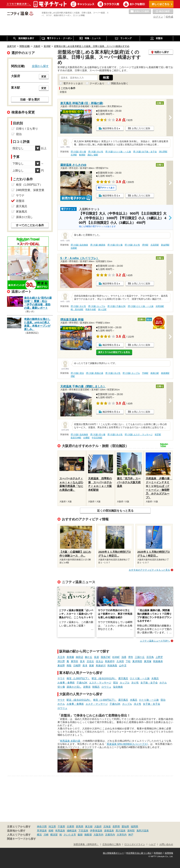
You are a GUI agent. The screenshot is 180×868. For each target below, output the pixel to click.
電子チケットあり (73, 83)
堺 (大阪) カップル (97, 306)
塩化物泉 (118, 687)
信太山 (99, 661)
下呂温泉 (83, 831)
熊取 (69, 666)
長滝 (85, 666)
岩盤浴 (87, 687)
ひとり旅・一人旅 (140, 678)
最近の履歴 (163, 12)
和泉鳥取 (112, 666)
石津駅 (74, 155)
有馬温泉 (60, 831)
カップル (125, 683)
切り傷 (61, 687)
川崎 (46, 835)
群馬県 (80, 826)
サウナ (61, 678)
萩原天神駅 (76, 438)
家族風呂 (22, 212)
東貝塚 (148, 661)
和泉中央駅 (91, 309)
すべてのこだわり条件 (30, 225)
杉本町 (116, 657)
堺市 (131, 657)
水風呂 (155, 678)
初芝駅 (158, 435)
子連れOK (82, 683)
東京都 (89, 826)
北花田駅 (155, 245)
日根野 (77, 666)
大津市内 (122, 835)
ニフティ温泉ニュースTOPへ (155, 641)
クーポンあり (97, 83)
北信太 (90, 661)
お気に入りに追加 (141, 128)
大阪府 (98, 826)
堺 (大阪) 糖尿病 (98, 245)
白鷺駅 (86, 438)
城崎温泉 (72, 831)
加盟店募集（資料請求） (86, 844)
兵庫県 (70, 826)
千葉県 (61, 826)
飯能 (80, 835)
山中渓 (123, 666)
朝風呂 (96, 687)
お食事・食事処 (66, 683)
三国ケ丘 (140, 657)
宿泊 (115, 683)
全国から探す (40, 66)
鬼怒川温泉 (143, 831)
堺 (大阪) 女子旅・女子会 (145, 152)
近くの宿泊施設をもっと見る (115, 511)
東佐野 (61, 666)
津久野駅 (163, 152)
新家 (92, 666)
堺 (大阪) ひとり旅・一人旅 (118, 152)
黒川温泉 (121, 831)
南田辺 (79, 657)
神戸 (131, 835)
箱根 (51, 831)
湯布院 (131, 831)
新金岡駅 (165, 245)
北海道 (107, 826)
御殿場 (88, 835)
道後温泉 (109, 831)
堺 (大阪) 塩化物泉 (79, 245)
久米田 (120, 661)
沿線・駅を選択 (30, 99)
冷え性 (135, 683)
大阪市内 (98, 835)
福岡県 (134, 826)
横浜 (39, 835)
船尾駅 (82, 155)
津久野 (61, 661)
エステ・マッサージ (100, 683)
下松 (128, 661)
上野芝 (159, 657)
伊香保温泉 (96, 831)
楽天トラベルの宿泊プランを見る (114, 352)
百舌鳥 (150, 657)
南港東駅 (165, 373)
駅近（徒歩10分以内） (104, 678)
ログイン (158, 17)
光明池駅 (160, 306)
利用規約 (158, 853)
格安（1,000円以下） (78, 678)
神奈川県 (42, 826)
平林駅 (145, 373)
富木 (82, 661)
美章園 (70, 657)
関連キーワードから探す (22, 839)
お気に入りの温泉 (140, 12)
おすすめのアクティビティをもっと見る (149, 570)
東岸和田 (137, 661)
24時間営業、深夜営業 (30, 190)
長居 (97, 657)
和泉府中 (110, 661)
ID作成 (169, 17)
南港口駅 (155, 373)
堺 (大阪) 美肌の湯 (95, 373)
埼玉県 (52, 826)
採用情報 (169, 853)
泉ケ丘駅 (102, 309)
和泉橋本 (158, 661)
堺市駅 (145, 245)
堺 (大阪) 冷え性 (96, 152)
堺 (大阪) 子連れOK (117, 306)
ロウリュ (106, 687)
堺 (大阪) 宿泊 (77, 373)
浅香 (124, 657)
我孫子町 (106, 657)
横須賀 (54, 835)
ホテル (163, 683)
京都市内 (110, 835)
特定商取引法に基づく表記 (139, 853)
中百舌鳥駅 (97, 438)
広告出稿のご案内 (112, 844)
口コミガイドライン (135, 844)
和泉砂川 (101, 666)
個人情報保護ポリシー (113, 853)
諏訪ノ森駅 (93, 155)
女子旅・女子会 (149, 683)
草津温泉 (42, 831)
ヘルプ (152, 844)
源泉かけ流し (74, 687)
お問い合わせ (166, 844)
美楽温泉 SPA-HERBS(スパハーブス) (127, 744)
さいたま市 (70, 835)
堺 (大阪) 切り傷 (78, 152)
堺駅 (73, 376)
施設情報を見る (110, 128)
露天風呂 (123, 678)
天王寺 (61, 657)
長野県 (116, 826)
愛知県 (125, 826)
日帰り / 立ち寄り (27, 129)
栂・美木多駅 (77, 309)
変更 (44, 77)
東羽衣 (75, 661)
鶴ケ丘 (89, 657)
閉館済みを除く (120, 83)
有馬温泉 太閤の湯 (70, 741)
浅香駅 (74, 248)
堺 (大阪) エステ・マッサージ (139, 435)
